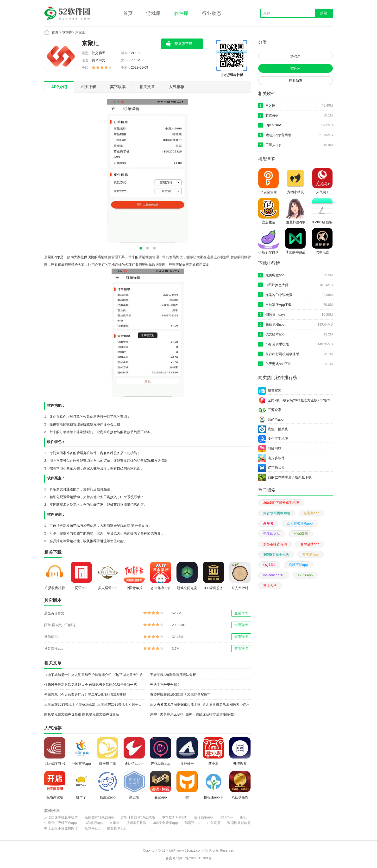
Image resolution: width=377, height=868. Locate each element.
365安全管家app (166, 823)
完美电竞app (275, 275)
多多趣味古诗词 (275, 544)
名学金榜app (310, 544)
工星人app (273, 145)
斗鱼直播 (214, 823)
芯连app (272, 115)
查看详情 (241, 613)
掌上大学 (270, 585)
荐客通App (311, 554)
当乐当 (114, 823)
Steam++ (226, 817)
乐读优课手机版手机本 (61, 817)
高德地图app (275, 324)
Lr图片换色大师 (277, 285)
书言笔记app (93, 823)
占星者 (268, 523)
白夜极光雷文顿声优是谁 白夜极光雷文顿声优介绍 (82, 714)
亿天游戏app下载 (278, 364)
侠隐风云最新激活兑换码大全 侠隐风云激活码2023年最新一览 (91, 685)
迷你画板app (203, 817)
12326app (305, 575)
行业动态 (212, 13)
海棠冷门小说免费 (279, 295)
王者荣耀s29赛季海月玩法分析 (173, 675)
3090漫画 (301, 534)
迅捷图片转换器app (99, 817)
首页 (128, 13)
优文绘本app (275, 334)
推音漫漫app (54, 649)
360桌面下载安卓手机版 (281, 503)
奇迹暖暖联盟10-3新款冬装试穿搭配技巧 (180, 694)
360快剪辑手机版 (276, 554)
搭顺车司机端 (136, 823)
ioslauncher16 (274, 575)
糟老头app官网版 (278, 135)
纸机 (243, 817)
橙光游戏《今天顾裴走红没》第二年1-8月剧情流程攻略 (85, 694)
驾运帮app (192, 823)
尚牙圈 (270, 105)
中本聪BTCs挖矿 (174, 817)
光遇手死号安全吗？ (165, 685)
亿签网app (92, 828)
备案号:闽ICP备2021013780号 (188, 858)
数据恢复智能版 (239, 823)
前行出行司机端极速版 (282, 354)
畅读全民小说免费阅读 (61, 828)
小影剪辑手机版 (277, 344)
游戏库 (153, 13)
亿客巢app (311, 513)
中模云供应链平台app (60, 823)
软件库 (181, 13)
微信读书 (51, 637)
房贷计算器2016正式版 (138, 817)
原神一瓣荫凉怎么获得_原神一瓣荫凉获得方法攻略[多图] (192, 714)
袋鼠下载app (298, 565)
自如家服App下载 (279, 305)
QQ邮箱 (269, 565)
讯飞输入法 (272, 534)
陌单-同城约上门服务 (60, 625)
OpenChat (273, 125)
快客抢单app (116, 828)
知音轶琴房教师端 (277, 513)
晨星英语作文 (54, 613)
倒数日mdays (275, 315)
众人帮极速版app (300, 523)
